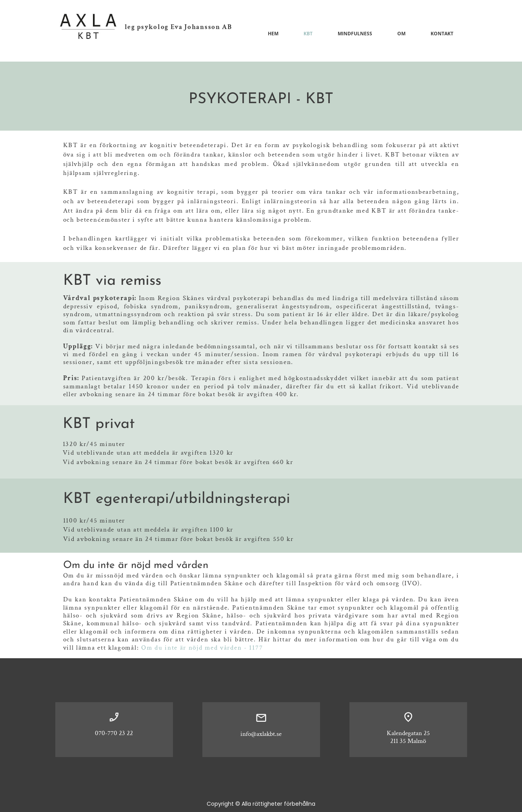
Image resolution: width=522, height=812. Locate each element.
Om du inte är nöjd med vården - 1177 (202, 648)
